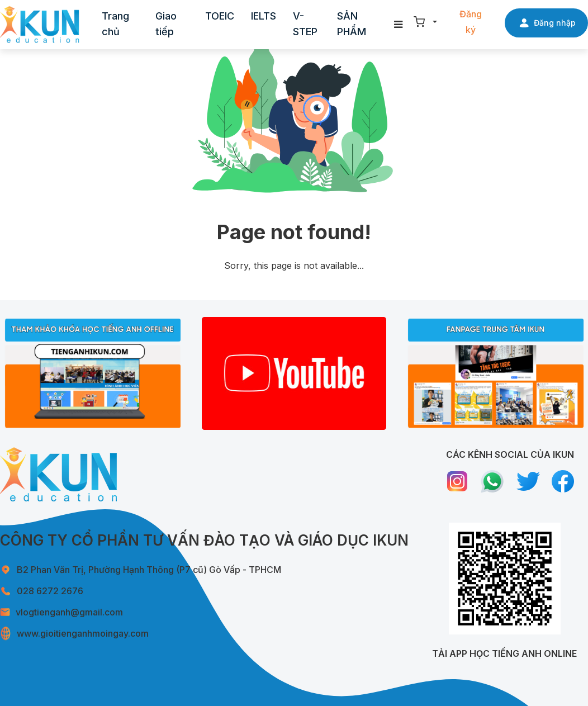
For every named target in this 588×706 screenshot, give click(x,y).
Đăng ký (471, 22)
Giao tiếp (166, 24)
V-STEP (305, 24)
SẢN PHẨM (352, 24)
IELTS (264, 16)
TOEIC (220, 16)
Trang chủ (115, 24)
